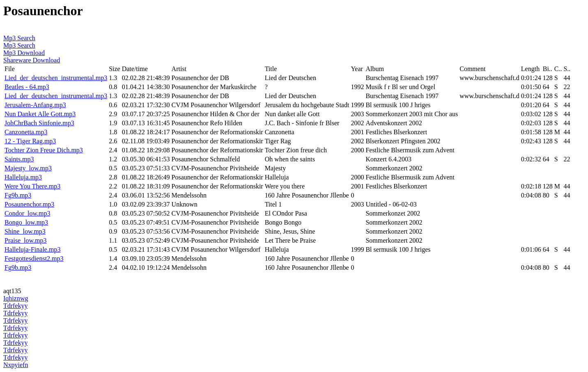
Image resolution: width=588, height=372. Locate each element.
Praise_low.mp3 (26, 240)
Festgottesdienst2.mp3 (34, 258)
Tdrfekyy (16, 306)
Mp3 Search (19, 38)
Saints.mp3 (19, 159)
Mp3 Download (24, 53)
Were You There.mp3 (32, 186)
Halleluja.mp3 (23, 177)
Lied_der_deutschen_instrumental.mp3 (56, 78)
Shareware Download (32, 60)
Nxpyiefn (16, 365)
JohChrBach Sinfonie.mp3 (39, 123)
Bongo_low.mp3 (26, 222)
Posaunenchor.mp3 (29, 204)
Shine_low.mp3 (25, 231)
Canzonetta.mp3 (26, 132)
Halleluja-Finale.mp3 (32, 249)
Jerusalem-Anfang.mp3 (35, 105)
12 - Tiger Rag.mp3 (30, 141)
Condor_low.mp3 (27, 213)
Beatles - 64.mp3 (27, 87)
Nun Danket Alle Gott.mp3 (40, 114)
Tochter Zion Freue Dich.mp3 (44, 150)
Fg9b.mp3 (18, 195)
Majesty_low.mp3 (28, 168)
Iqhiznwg (16, 298)
